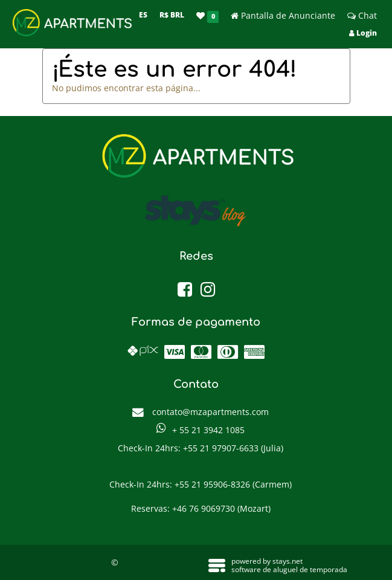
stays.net (288, 561)
